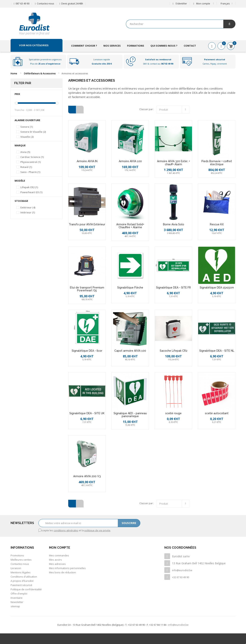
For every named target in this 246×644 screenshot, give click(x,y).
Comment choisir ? (84, 46)
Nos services (112, 46)
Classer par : (147, 109)
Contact (190, 46)
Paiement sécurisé (21, 585)
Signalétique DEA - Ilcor (87, 351)
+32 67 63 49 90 (181, 577)
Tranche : (20, 110)
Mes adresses (57, 564)
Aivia (25, 152)
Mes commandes (59, 555)
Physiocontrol (31, 162)
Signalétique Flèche (130, 288)
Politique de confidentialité (26, 589)
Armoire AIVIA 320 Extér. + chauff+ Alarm (173, 163)
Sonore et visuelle (33, 132)
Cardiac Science (32, 157)
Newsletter (17, 602)
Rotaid (26, 167)
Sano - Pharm (30, 172)
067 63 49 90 (22, 4)
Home (14, 73)
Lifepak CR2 (29, 187)
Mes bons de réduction (62, 572)
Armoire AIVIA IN (87, 161)
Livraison (16, 568)
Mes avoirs (55, 560)
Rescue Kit (217, 224)
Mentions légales (21, 572)
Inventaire (17, 598)
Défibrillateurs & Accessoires (40, 73)
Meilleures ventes (21, 560)
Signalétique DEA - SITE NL (217, 351)
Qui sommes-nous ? (164, 46)
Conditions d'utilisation (24, 577)
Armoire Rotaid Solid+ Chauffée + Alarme (130, 226)
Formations (136, 46)
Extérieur (28, 207)
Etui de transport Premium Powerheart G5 (87, 289)
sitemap (15, 606)
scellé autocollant (217, 413)
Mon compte (60, 548)
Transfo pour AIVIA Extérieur (87, 224)
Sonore (27, 127)
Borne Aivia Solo (174, 224)
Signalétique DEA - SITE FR (173, 288)
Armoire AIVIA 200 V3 (87, 476)
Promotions (17, 555)
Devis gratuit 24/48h (72, 4)
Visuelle (27, 137)
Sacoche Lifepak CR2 (174, 351)
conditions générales (66, 530)
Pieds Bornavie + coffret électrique (217, 163)
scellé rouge (173, 413)
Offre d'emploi (19, 594)
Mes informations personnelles (67, 568)
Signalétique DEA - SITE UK (87, 413)
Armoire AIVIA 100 (130, 161)
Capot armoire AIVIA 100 (130, 351)
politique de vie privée (97, 530)
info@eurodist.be (182, 570)
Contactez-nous (45, 4)
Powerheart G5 (31, 192)
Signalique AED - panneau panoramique (130, 415)
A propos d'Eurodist (22, 581)
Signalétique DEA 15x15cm (217, 288)
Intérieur (28, 212)
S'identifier (180, 4)
